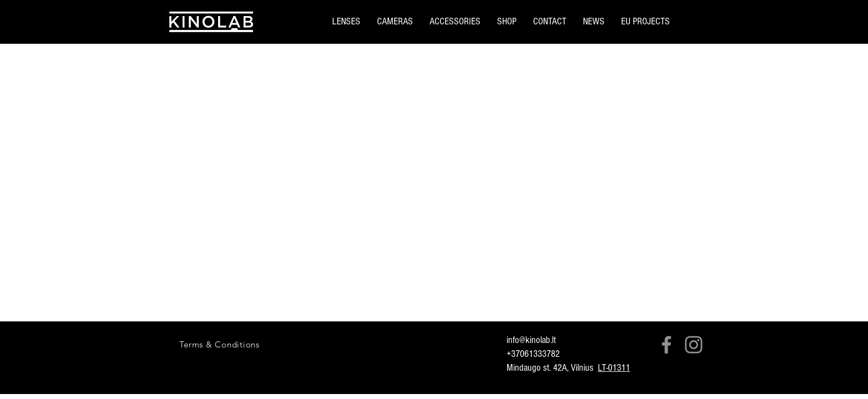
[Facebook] (666, 345)
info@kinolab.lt (531, 340)
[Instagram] (694, 345)
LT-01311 (614, 368)
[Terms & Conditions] (219, 344)
